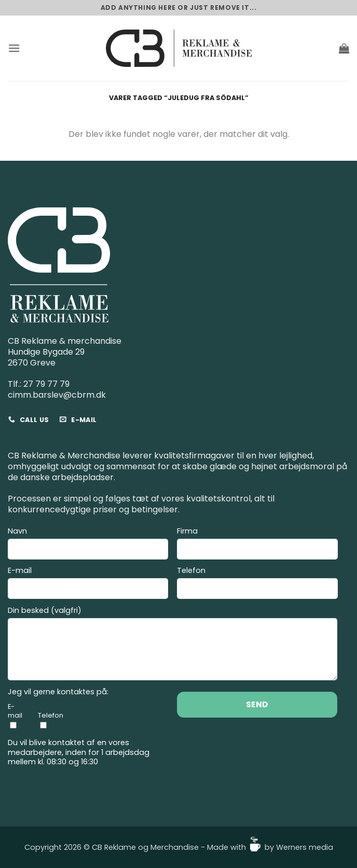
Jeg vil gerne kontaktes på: (58, 692)
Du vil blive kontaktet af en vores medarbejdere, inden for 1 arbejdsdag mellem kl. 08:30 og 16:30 (79, 752)
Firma (257, 545)
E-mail (88, 584)
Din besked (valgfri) (173, 645)
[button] (14, 48)
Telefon (257, 584)
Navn (88, 545)
